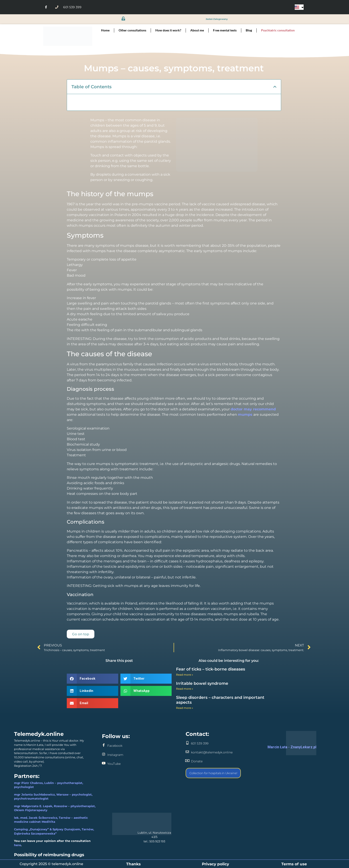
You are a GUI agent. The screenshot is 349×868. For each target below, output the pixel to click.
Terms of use (294, 864)
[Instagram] (104, 754)
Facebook (115, 746)
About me (197, 30)
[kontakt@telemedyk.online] (187, 752)
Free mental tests (225, 30)
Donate (197, 761)
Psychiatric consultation (278, 30)
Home (105, 30)
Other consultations (132, 30)
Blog (249, 30)
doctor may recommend (253, 409)
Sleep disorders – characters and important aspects (220, 700)
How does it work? (168, 30)
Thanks (133, 864)
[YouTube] (104, 763)
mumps (245, 414)
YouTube (114, 764)
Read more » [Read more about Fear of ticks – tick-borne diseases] (185, 675)
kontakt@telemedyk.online (212, 752)
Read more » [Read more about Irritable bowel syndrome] (185, 689)
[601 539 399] (187, 743)
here (17, 845)
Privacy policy (215, 864)
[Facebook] (104, 745)
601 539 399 (200, 743)
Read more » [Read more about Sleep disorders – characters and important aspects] (185, 708)
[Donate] (187, 761)
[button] (275, 87)
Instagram (115, 755)
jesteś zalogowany (217, 19)
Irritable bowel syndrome (202, 683)
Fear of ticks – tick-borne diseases (211, 669)
